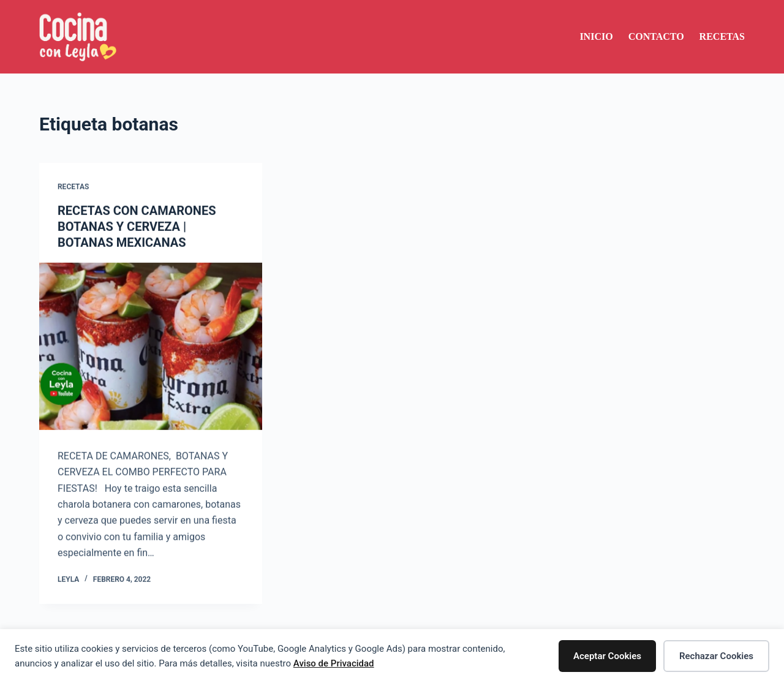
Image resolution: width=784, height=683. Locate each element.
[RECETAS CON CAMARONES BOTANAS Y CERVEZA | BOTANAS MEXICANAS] (151, 347)
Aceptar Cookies (607, 656)
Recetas (722, 36)
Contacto (656, 36)
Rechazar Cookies (716, 656)
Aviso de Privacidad (334, 663)
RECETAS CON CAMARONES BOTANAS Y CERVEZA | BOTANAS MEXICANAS (137, 227)
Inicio (596, 36)
